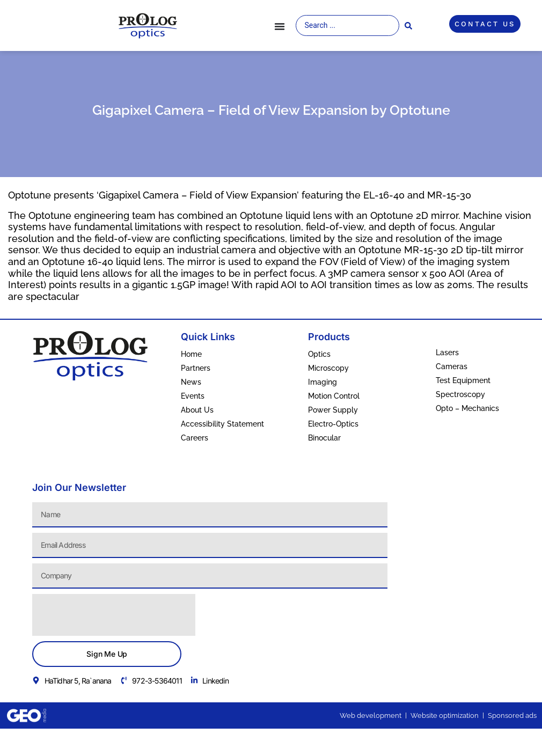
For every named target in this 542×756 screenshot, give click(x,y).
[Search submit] (408, 26)
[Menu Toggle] (280, 26)
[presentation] (114, 615)
